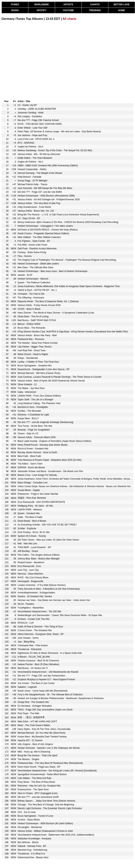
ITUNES (15, 5)
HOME (122, 10)
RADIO (15, 10)
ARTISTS (68, 5)
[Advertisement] (35, 60)
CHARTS (95, 5)
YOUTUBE (68, 10)
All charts (69, 19)
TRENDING (95, 10)
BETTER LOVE (122, 5)
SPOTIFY (42, 10)
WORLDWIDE (42, 5)
